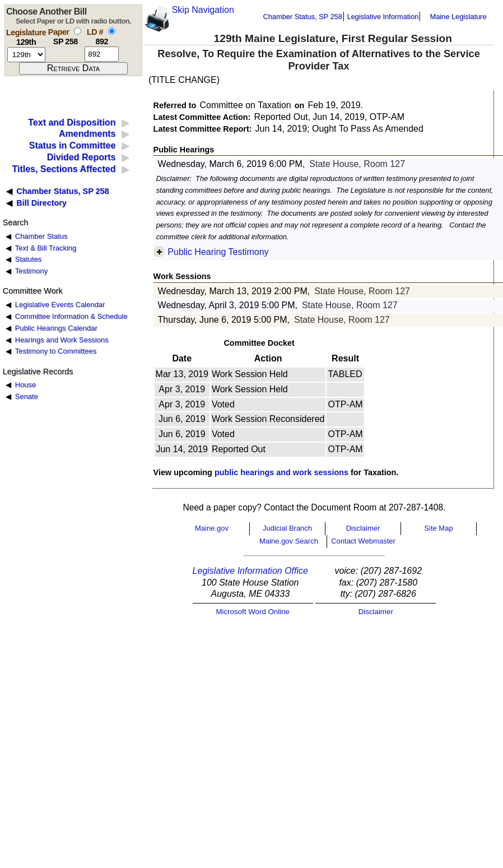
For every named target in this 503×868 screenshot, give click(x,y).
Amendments (87, 134)
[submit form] (73, 68)
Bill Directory (41, 203)
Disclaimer (363, 528)
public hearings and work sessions (281, 472)
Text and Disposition (72, 122)
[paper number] (65, 54)
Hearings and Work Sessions (62, 340)
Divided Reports (81, 157)
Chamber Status (41, 236)
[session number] (26, 55)
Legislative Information (383, 17)
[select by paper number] (78, 31)
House (25, 385)
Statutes (29, 259)
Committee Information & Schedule (71, 316)
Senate (27, 396)
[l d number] (102, 54)
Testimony (31, 271)
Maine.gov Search (289, 541)
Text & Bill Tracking (46, 248)
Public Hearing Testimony (218, 252)
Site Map (438, 528)
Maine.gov (212, 528)
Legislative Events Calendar (60, 305)
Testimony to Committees (56, 351)
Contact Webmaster (363, 541)
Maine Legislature (458, 17)
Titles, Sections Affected (64, 169)
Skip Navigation (203, 10)
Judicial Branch (287, 528)
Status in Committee (73, 145)
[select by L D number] (112, 31)
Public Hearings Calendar (56, 328)
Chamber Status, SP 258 (303, 17)
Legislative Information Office (250, 571)
